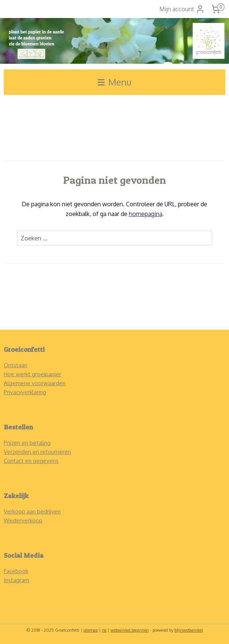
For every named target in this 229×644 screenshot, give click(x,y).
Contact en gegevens (31, 461)
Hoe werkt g (19, 374)
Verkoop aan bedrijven (32, 511)
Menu (114, 82)
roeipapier (48, 374)
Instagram (16, 580)
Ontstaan (16, 365)
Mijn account (182, 9)
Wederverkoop (23, 520)
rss (104, 630)
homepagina (146, 214)
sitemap (91, 630)
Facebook (16, 571)
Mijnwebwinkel (189, 630)
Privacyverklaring (25, 392)
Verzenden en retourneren (37, 452)
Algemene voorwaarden (35, 383)
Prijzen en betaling (27, 443)
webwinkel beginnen (130, 630)
